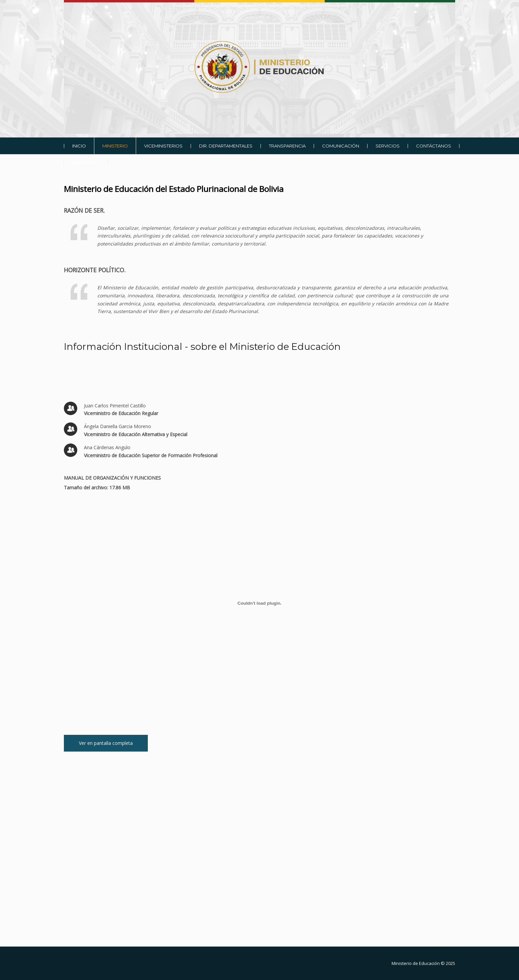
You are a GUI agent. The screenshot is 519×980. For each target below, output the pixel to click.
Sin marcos (259, 862)
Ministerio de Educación (416, 963)
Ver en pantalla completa (106, 743)
